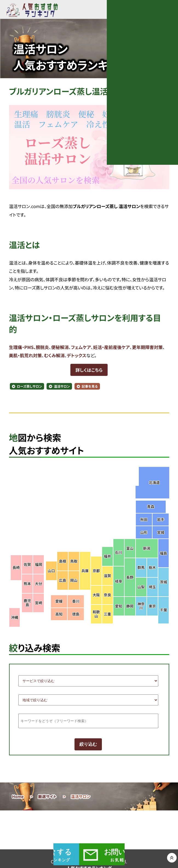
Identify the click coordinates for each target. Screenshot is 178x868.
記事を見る (90, 386)
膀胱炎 (42, 347)
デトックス (77, 355)
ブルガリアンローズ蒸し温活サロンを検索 (82, 91)
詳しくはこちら (89, 370)
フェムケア (81, 347)
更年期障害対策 (147, 347)
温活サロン (62, 386)
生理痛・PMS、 (22, 347)
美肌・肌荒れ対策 (25, 355)
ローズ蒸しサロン (30, 386)
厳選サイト (47, 797)
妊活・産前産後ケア (111, 347)
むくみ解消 (54, 355)
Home (18, 797)
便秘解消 (60, 347)
